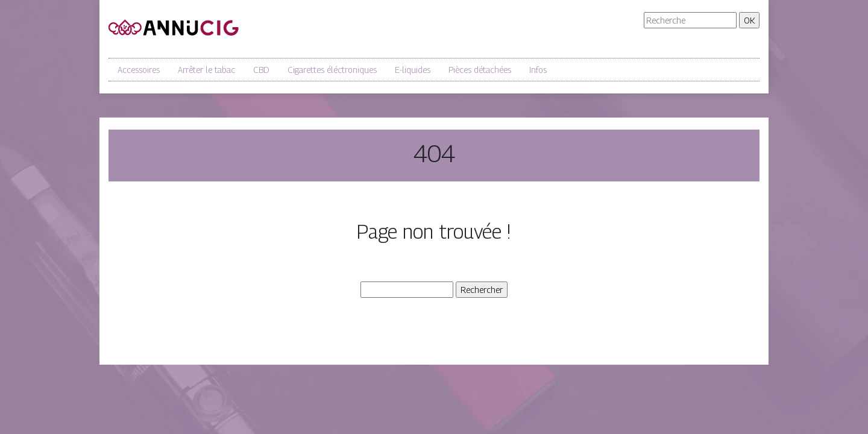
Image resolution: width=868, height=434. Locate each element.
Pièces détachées (480, 70)
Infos (538, 70)
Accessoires (139, 70)
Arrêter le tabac (206, 70)
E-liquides (413, 70)
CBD (261, 70)
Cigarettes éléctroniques (332, 70)
